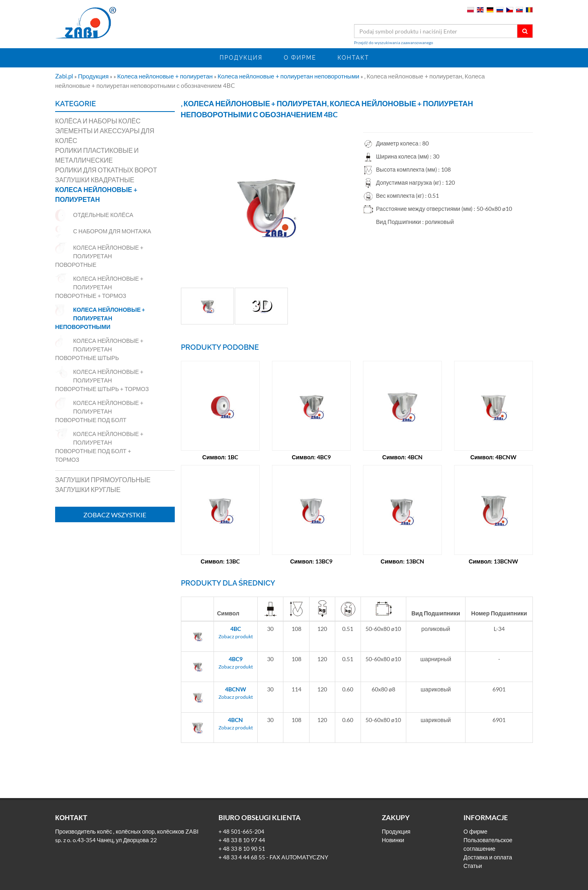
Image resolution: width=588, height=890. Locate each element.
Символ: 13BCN (402, 561)
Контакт (353, 58)
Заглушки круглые (88, 489)
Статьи (473, 866)
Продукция (241, 58)
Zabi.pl (65, 76)
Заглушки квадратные (95, 180)
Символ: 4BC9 (311, 457)
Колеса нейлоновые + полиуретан (166, 76)
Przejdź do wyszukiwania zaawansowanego (394, 42)
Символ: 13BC (220, 561)
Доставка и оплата (488, 857)
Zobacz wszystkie (115, 515)
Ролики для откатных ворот (106, 170)
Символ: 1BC (220, 457)
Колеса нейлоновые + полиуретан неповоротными (289, 76)
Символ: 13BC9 (311, 561)
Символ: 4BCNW (494, 457)
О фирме (300, 58)
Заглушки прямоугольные (103, 480)
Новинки (393, 840)
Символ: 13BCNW (494, 561)
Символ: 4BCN (402, 457)
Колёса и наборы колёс (98, 121)
